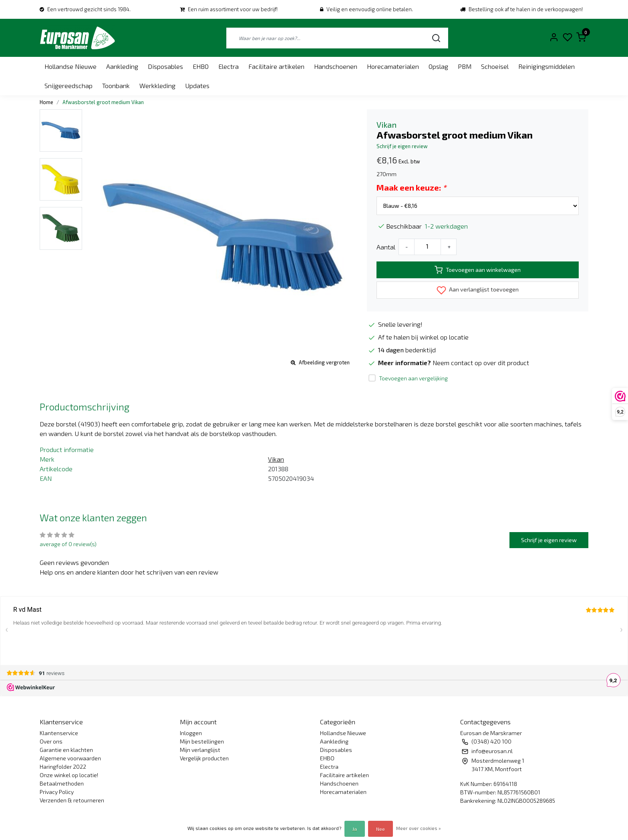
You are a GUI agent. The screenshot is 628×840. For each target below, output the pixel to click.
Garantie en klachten (66, 750)
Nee (380, 829)
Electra (228, 66)
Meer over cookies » (419, 828)
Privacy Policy (57, 792)
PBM (465, 66)
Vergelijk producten (204, 758)
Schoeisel (495, 66)
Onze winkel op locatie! (69, 775)
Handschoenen (336, 66)
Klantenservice (59, 733)
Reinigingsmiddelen (546, 66)
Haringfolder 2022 (63, 767)
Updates (197, 85)
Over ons (51, 741)
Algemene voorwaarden (70, 758)
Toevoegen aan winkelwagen (478, 270)
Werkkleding (157, 85)
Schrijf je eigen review (402, 146)
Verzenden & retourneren (72, 800)
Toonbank (116, 85)
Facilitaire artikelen (276, 66)
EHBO (201, 66)
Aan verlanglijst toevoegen (478, 290)
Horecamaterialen (393, 66)
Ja (355, 829)
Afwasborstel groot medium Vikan (103, 102)
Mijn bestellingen (202, 741)
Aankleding (122, 66)
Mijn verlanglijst (200, 750)
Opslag (438, 66)
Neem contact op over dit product (481, 363)
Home (46, 102)
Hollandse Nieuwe (70, 66)
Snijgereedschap (68, 85)
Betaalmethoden (62, 783)
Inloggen (191, 733)
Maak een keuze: (411, 187)
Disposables (165, 66)
